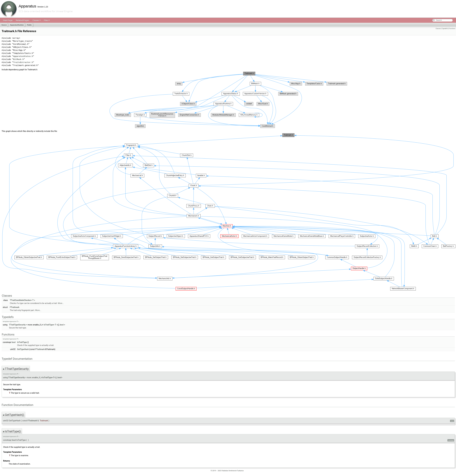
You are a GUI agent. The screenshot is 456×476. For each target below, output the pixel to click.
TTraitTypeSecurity (17, 325)
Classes (37, 20)
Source (4, 25)
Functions (452, 29)
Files (47, 20)
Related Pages (22, 20)
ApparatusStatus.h (23, 56)
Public (29, 25)
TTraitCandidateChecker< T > (22, 300)
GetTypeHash (23, 349)
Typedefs (445, 29)
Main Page (8, 20)
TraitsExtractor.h (23, 62)
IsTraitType (49, 325)
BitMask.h (18, 59)
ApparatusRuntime (17, 25)
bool (62, 325)
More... (61, 303)
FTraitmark (15, 307)
